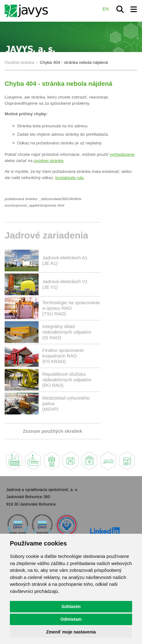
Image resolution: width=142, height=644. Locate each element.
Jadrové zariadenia (46, 235)
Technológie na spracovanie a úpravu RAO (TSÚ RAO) (71, 308)
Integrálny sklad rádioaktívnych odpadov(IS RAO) (67, 332)
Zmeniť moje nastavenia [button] (71, 632)
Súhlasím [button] (71, 607)
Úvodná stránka (19, 62)
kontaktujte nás (69, 178)
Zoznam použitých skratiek (52, 431)
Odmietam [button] (71, 619)
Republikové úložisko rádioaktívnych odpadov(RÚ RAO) (67, 380)
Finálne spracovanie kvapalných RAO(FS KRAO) (63, 356)
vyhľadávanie (122, 154)
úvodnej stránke (49, 161)
